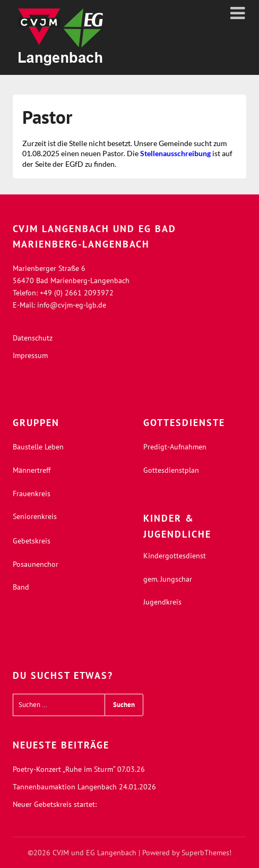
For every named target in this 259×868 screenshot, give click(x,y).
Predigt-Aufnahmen (175, 447)
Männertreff (32, 470)
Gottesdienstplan (171, 470)
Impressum (30, 355)
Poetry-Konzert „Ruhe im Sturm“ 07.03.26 (79, 769)
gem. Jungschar (168, 579)
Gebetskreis (32, 541)
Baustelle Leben (38, 447)
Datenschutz (33, 338)
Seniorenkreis (35, 516)
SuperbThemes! (206, 853)
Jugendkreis (162, 602)
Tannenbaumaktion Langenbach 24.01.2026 (84, 787)
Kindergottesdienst (175, 556)
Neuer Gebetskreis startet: (55, 804)
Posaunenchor (36, 564)
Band (21, 587)
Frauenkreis (32, 493)
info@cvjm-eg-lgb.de (72, 305)
